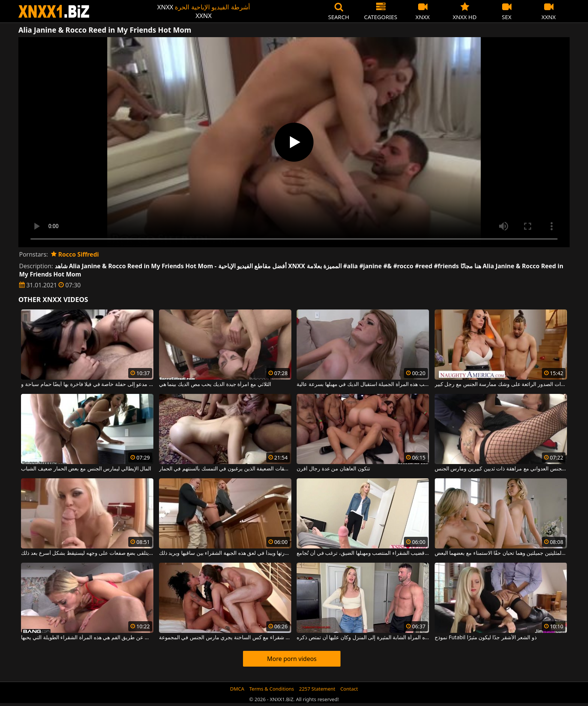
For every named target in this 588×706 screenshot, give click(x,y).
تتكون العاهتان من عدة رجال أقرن (333, 469)
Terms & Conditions (272, 689)
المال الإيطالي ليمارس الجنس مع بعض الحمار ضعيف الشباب (86, 469)
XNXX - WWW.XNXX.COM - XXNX (54, 11)
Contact (349, 689)
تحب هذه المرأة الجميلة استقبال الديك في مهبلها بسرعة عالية (363, 385)
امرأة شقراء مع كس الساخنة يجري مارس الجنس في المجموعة (225, 638)
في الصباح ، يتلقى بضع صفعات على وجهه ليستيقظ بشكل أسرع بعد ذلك (87, 553)
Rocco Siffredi (75, 254)
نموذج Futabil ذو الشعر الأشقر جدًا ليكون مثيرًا (486, 638)
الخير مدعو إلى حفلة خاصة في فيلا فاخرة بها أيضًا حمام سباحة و (87, 385)
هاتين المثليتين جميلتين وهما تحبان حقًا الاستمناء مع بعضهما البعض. (501, 553)
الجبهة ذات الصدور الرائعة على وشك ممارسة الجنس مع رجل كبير (501, 385)
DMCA (237, 689)
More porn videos (292, 659)
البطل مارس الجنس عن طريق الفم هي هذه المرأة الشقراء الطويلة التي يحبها (87, 638)
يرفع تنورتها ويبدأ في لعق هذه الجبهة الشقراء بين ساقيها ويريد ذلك (225, 553)
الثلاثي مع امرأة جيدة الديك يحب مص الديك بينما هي (215, 385)
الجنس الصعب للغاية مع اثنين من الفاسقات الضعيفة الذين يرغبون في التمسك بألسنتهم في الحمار (225, 469)
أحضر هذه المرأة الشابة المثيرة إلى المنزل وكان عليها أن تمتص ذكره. (363, 638)
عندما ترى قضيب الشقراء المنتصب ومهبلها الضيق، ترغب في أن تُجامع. (363, 553)
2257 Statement (317, 689)
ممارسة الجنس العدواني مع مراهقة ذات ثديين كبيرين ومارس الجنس (501, 469)
